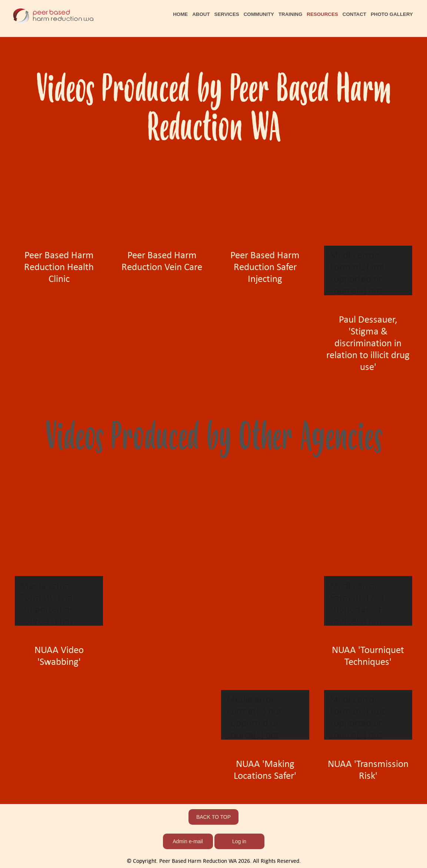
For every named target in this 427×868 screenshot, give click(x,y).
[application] (368, 270)
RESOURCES (322, 14)
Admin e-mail (188, 841)
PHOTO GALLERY (392, 14)
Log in (239, 841)
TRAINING (290, 14)
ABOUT (201, 14)
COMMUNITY (259, 14)
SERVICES (227, 14)
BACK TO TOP (213, 817)
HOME (180, 14)
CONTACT (354, 14)
